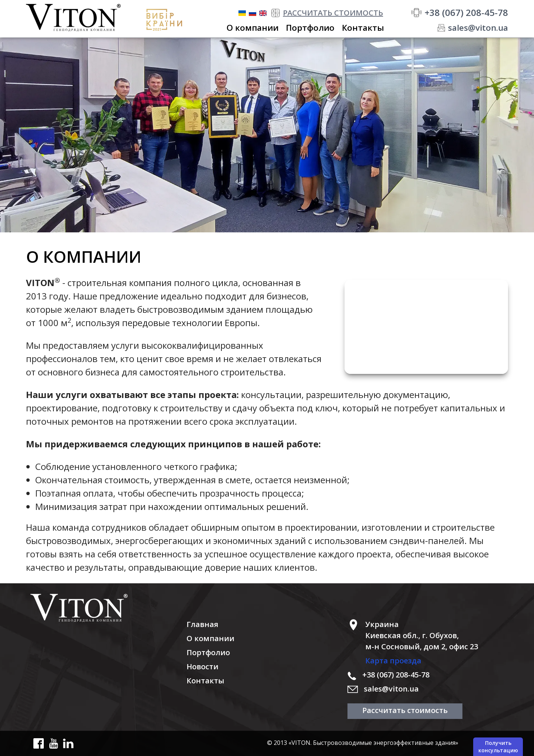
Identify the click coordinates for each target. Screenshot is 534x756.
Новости (202, 667)
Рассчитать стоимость (405, 710)
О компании (210, 638)
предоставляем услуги (91, 345)
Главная (202, 624)
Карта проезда (393, 661)
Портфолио (208, 652)
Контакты (205, 681)
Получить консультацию (498, 747)
